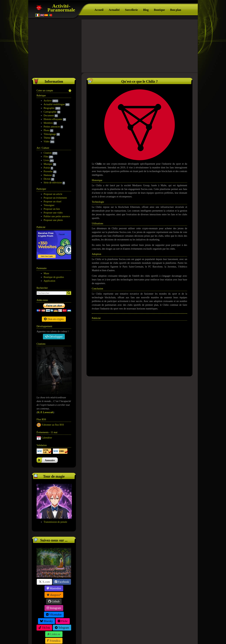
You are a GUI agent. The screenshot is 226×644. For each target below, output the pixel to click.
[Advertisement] (113, 46)
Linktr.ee (54, 605)
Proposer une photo (53, 220)
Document (49, 116)
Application (49, 252)
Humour (48, 175)
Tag (126, 637)
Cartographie (50, 112)
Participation (78, 633)
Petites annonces (52, 127)
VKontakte (54, 585)
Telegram (62, 599)
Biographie (49, 108)
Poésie (47, 168)
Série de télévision (53, 183)
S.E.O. (119, 637)
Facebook (62, 553)
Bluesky (46, 592)
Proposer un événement (55, 198)
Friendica (54, 612)
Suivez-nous (57, 633)
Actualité (114, 10)
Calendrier (47, 409)
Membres (48, 123)
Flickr (63, 592)
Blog (146, 10)
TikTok (44, 599)
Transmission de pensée (55, 493)
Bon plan (176, 10)
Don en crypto (54, 290)
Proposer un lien (52, 209)
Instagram (54, 579)
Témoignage (50, 134)
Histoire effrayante (53, 119)
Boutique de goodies (54, 248)
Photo (47, 130)
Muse (46, 245)
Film (46, 157)
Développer (54, 308)
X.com (44, 553)
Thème (47, 138)
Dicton (47, 179)
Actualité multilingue (54, 104)
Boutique (159, 10)
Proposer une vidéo (53, 213)
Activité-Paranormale (61, 8)
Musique (48, 164)
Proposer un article (53, 194)
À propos (109, 637)
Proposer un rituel (52, 202)
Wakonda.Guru (138, 637)
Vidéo (47, 142)
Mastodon (54, 559)
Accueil (99, 10)
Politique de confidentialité (107, 633)
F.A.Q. (132, 633)
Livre (46, 160)
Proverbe (48, 171)
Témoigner (49, 205)
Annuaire (50, 431)
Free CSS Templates (160, 637)
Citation (48, 153)
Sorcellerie (131, 10)
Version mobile (168, 633)
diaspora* (54, 566)
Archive (48, 101)
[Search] (69, 264)
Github (54, 572)
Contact (148, 633)
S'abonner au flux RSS (53, 396)
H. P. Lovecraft (45, 384)
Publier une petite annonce (57, 216)
